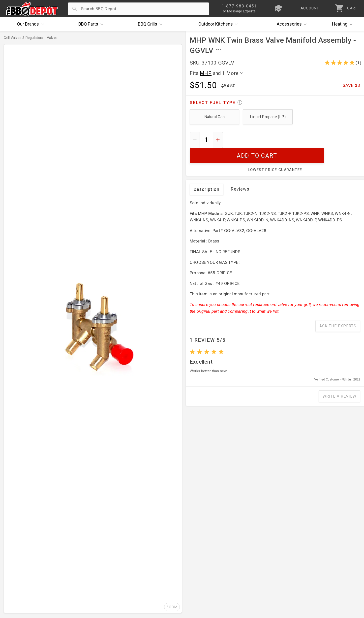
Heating (343, 24)
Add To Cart (293, 140)
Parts (92, 24)
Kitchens (219, 24)
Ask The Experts (338, 311)
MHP (206, 73)
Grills (151, 24)
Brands (32, 24)
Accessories (293, 24)
